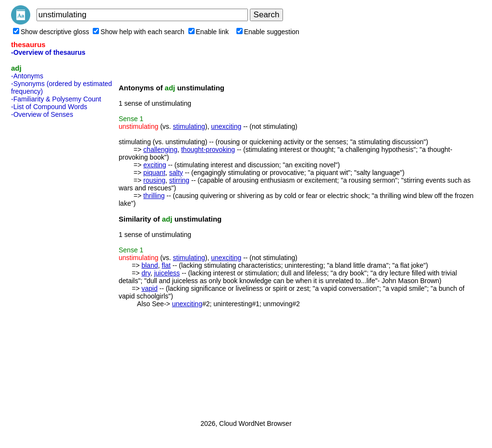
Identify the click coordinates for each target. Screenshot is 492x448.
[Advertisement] (49, 266)
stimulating (189, 126)
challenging (160, 149)
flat (166, 265)
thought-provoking (208, 149)
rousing (154, 180)
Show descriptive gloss (51, 32)
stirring (179, 180)
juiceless (167, 273)
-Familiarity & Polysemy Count (56, 99)
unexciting (226, 126)
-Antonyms (27, 76)
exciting (154, 165)
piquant (154, 173)
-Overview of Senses (42, 114)
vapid (149, 288)
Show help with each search (138, 32)
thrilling (154, 196)
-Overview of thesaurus (48, 52)
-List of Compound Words (49, 107)
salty (176, 173)
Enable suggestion (268, 32)
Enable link (209, 32)
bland (149, 265)
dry (146, 273)
